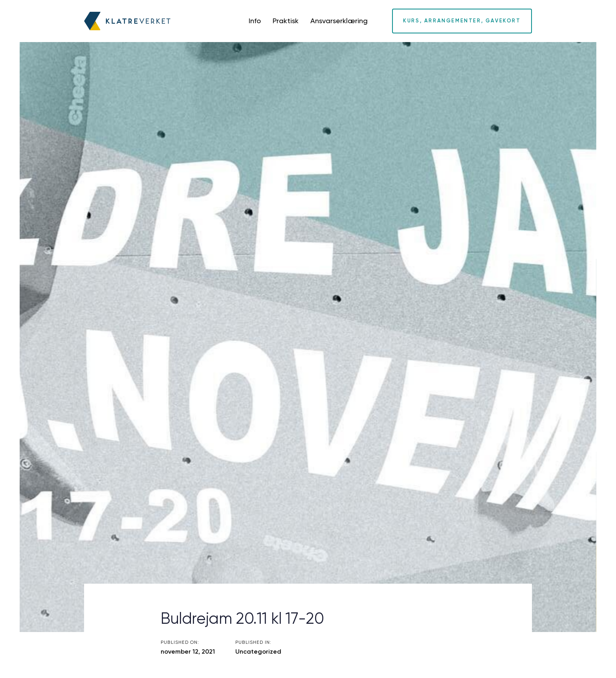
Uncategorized (258, 651)
